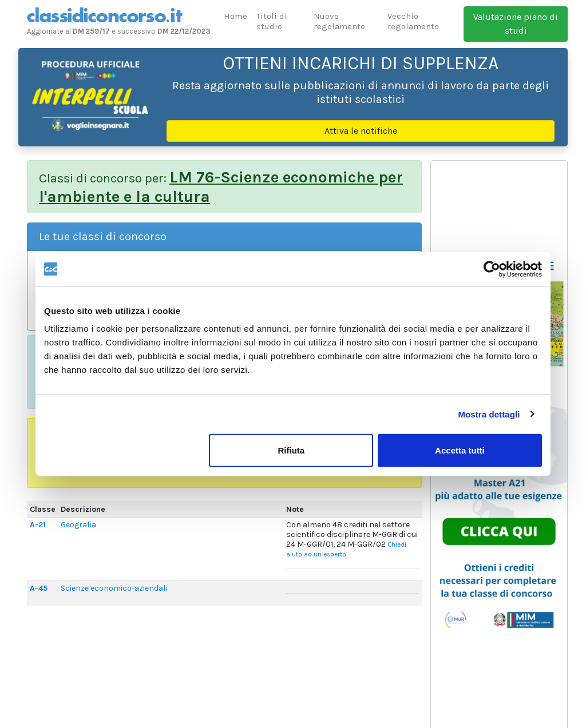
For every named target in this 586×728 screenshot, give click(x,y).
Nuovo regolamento (339, 21)
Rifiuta (292, 450)
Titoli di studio (272, 21)
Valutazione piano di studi (516, 24)
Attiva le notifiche (361, 131)
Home (235, 16)
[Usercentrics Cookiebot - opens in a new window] (492, 269)
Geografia (78, 525)
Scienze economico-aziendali (114, 588)
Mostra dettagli (489, 414)
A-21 (38, 525)
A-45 (39, 588)
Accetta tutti (460, 450)
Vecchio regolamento (413, 21)
